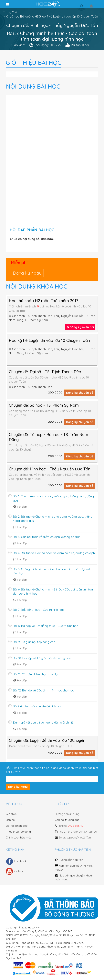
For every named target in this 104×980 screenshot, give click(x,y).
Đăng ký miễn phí (80, 327)
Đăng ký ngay (27, 273)
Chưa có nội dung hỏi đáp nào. (32, 239)
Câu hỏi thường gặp (67, 820)
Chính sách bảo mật (18, 837)
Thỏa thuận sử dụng (18, 832)
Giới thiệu (12, 814)
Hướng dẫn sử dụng (67, 814)
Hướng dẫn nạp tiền (69, 860)
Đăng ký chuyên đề (80, 393)
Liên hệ (10, 820)
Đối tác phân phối (17, 826)
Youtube (15, 871)
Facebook (16, 861)
